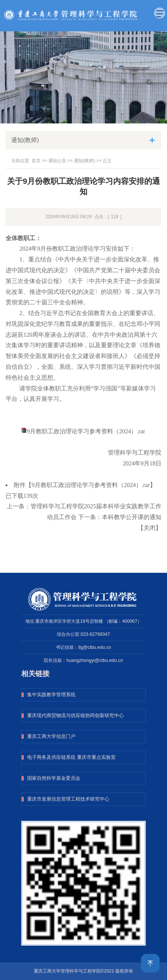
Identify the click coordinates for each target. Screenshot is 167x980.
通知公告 (57, 161)
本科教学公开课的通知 (132, 517)
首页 (36, 161)
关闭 (150, 528)
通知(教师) (84, 161)
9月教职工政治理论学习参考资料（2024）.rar (86, 431)
